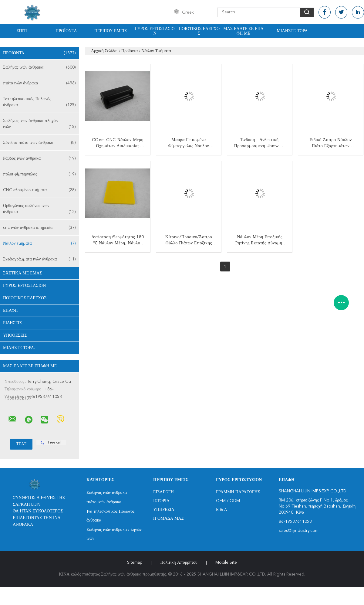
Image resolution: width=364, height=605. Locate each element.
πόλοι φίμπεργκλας (39, 174)
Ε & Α (222, 510)
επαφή (10, 311)
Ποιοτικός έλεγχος (199, 31)
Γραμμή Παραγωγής (238, 492)
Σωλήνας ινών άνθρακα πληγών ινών (39, 124)
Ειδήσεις (12, 323)
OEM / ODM (228, 501)
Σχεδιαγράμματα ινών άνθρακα (39, 259)
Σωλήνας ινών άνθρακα (39, 67)
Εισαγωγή (163, 492)
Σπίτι (22, 31)
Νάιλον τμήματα (39, 243)
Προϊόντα (66, 31)
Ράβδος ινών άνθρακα (39, 158)
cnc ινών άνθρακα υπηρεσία (39, 228)
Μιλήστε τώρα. (293, 31)
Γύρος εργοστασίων (155, 31)
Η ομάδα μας (169, 518)
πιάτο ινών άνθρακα (39, 83)
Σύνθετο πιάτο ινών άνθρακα (39, 143)
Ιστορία (161, 501)
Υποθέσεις (15, 335)
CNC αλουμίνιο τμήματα (39, 190)
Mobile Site (226, 563)
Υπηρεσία (164, 510)
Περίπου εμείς (111, 31)
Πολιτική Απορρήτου (179, 563)
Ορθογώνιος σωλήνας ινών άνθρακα (39, 209)
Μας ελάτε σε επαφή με (243, 31)
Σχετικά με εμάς (23, 273)
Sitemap (135, 563)
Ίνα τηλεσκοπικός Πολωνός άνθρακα (39, 102)
